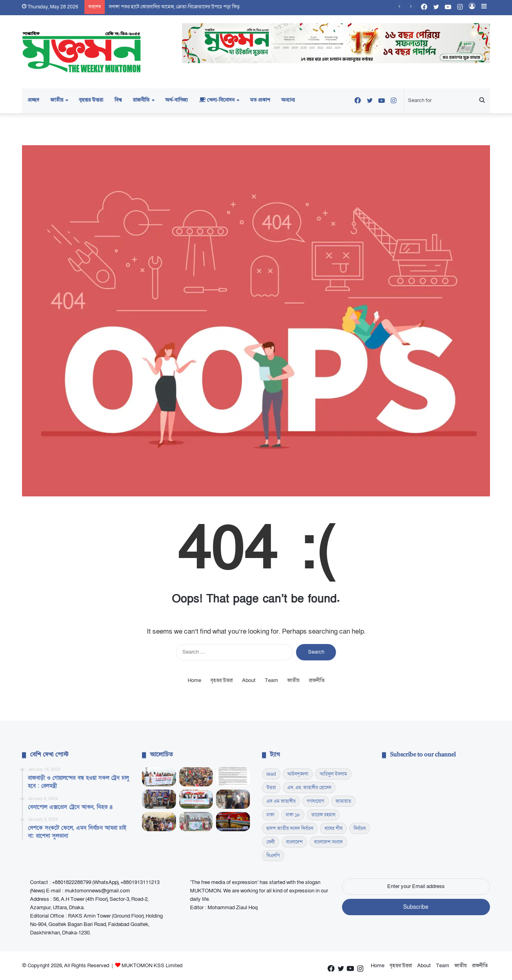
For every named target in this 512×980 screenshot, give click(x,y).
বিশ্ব (118, 100)
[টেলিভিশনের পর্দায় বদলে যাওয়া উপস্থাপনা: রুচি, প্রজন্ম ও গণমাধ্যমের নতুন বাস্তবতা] (233, 822)
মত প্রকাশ (260, 100)
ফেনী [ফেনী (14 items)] (271, 842)
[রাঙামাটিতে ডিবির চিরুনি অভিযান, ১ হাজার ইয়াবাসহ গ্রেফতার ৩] (159, 799)
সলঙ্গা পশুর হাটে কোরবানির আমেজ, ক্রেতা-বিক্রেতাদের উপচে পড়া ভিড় (174, 7)
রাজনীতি (141, 100)
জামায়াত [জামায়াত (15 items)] (343, 801)
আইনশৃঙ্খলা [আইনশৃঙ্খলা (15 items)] (298, 774)
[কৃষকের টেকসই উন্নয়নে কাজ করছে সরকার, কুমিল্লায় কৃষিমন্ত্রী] (196, 799)
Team (271, 680)
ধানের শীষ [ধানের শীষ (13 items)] (333, 828)
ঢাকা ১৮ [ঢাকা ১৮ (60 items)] (293, 815)
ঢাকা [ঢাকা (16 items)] (270, 815)
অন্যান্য (288, 100)
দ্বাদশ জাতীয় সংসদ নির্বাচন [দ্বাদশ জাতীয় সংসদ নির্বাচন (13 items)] (290, 828)
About (249, 680)
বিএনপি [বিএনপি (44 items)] (273, 856)
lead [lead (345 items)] (271, 774)
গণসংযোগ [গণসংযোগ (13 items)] (316, 801)
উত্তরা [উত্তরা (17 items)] (271, 788)
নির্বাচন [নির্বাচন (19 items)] (360, 828)
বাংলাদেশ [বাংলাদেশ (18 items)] (294, 842)
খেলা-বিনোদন (217, 100)
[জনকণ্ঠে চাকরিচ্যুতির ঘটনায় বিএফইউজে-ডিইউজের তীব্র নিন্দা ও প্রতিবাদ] (233, 777)
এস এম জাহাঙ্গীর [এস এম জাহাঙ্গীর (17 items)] (281, 801)
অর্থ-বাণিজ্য (177, 100)
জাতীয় (57, 100)
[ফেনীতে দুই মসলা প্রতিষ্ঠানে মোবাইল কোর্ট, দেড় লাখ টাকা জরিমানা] (233, 799)
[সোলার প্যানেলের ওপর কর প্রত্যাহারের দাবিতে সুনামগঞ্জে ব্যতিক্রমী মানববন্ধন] (159, 777)
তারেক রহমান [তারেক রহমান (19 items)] (323, 815)
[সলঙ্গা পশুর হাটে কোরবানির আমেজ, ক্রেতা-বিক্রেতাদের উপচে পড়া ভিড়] (196, 777)
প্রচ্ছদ (33, 100)
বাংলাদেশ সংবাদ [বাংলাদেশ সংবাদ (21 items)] (328, 842)
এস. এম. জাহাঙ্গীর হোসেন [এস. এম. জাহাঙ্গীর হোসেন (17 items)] (309, 788)
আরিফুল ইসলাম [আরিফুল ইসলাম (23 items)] (333, 774)
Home (194, 680)
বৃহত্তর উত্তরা (91, 100)
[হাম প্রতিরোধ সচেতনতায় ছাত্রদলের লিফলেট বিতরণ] (159, 822)
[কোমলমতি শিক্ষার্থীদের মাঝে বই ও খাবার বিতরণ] (196, 822)
